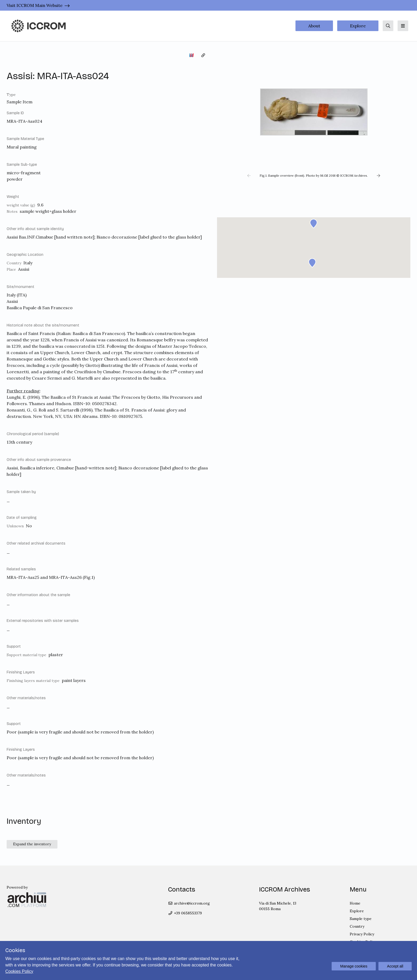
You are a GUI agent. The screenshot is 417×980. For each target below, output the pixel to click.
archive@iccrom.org (189, 903)
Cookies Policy (19, 971)
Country (357, 926)
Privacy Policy (362, 934)
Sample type (361, 919)
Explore (358, 26)
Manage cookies (354, 966)
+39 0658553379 (185, 913)
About (314, 26)
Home (355, 903)
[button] (249, 176)
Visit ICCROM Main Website (35, 5)
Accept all (395, 966)
